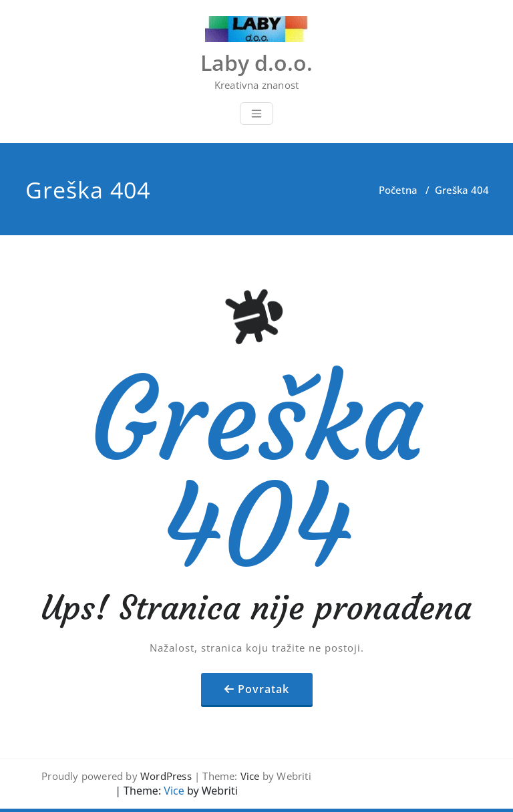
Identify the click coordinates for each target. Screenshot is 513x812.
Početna (398, 190)
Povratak (264, 689)
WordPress (166, 776)
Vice (250, 776)
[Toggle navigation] (256, 114)
